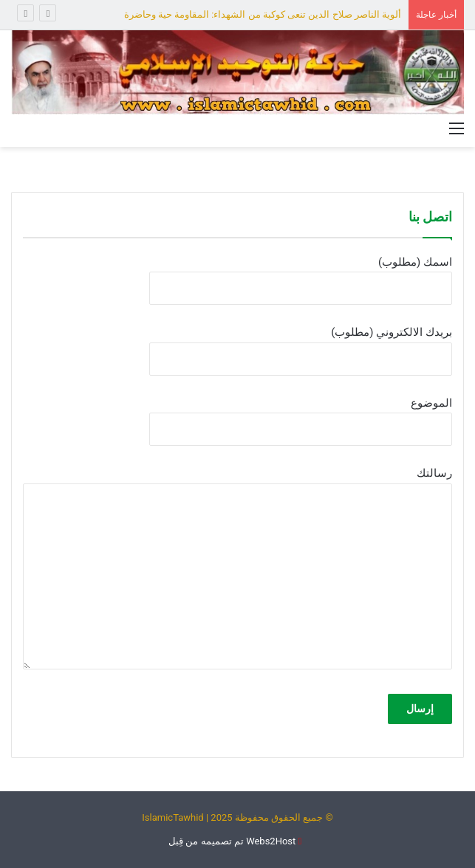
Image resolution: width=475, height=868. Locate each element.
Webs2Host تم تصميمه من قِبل (232, 841)
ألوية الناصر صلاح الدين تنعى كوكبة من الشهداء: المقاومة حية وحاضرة (263, 14)
